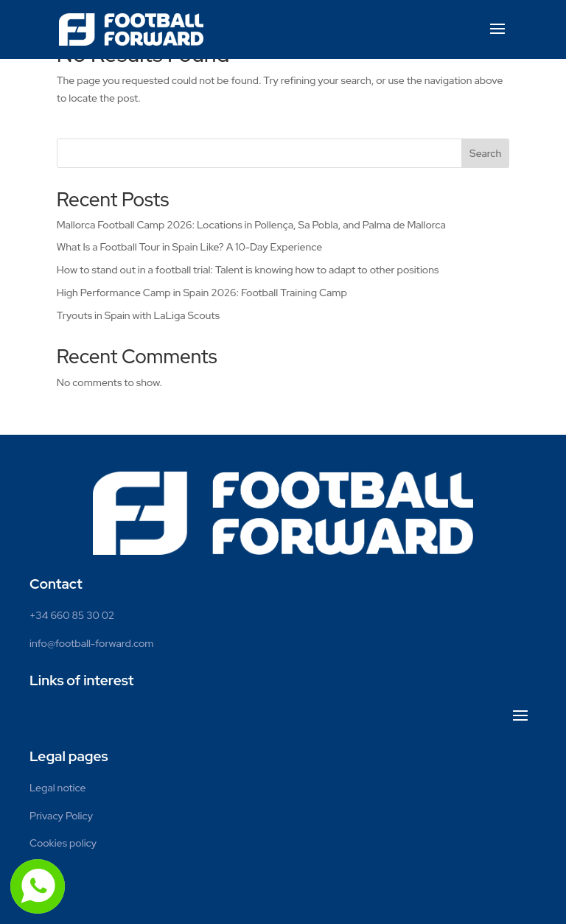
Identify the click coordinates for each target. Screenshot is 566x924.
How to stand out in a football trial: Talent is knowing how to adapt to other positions (248, 270)
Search (485, 153)
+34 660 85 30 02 (72, 615)
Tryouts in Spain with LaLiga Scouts (138, 315)
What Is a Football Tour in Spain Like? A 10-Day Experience (189, 247)
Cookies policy (63, 843)
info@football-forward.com (91, 643)
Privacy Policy (61, 816)
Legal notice (58, 788)
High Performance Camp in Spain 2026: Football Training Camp (202, 293)
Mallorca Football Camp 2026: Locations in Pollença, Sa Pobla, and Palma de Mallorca (251, 225)
